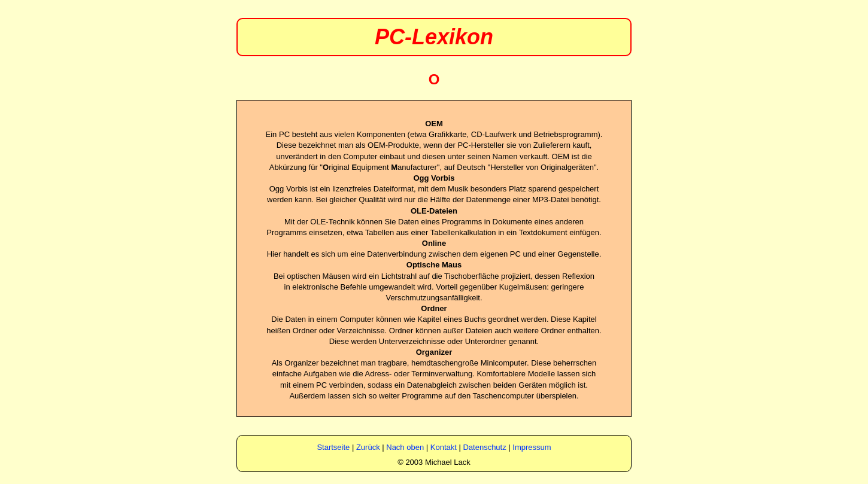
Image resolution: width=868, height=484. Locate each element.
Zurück (368, 447)
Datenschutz (484, 447)
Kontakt (444, 447)
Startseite (333, 447)
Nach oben (405, 447)
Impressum (532, 447)
